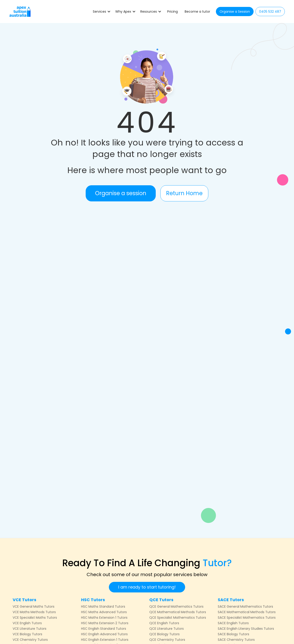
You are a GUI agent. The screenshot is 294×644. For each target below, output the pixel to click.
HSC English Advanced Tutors (104, 634)
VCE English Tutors (27, 623)
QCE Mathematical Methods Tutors (178, 612)
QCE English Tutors (164, 623)
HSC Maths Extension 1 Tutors (104, 618)
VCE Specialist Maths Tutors (35, 618)
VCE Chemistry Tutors (30, 640)
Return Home (184, 193)
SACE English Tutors (233, 623)
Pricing (172, 12)
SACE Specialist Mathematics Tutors (247, 618)
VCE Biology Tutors (27, 634)
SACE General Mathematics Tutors (245, 606)
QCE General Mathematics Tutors (176, 606)
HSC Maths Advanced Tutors (104, 612)
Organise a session (121, 193)
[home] (20, 12)
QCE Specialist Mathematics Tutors (178, 618)
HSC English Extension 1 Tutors (105, 640)
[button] (102, 12)
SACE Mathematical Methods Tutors (247, 612)
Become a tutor (197, 12)
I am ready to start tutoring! (147, 587)
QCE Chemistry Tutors (167, 640)
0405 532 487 (270, 12)
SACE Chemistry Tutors (236, 640)
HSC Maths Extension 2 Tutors (105, 623)
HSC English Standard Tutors (104, 629)
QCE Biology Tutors (164, 634)
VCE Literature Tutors (30, 629)
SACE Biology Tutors (233, 634)
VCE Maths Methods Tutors (34, 612)
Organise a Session (235, 12)
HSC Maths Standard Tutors (103, 606)
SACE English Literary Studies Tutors (246, 629)
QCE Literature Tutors (167, 629)
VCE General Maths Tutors (34, 606)
